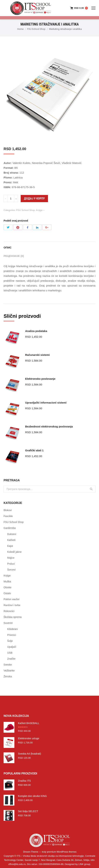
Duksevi (12, 534)
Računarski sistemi (37, 355)
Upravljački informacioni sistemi (46, 403)
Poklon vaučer (12, 599)
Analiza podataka (36, 331)
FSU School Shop (36, 29)
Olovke (8, 587)
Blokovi (8, 510)
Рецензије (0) (14, 256)
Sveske (8, 665)
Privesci (12, 635)
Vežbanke (9, 671)
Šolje (10, 641)
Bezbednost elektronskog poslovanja (49, 426)
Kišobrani (12, 629)
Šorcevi (11, 570)
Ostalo (7, 593)
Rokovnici (9, 611)
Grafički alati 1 (34, 450)
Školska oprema (13, 617)
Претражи (91, 489)
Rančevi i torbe (12, 605)
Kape (10, 546)
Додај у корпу (34, 198)
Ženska (8, 676)
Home (20, 29)
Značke (11, 659)
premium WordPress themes (62, 852)
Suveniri (8, 623)
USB (10, 653)
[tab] (49, 246)
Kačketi (11, 540)
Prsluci (11, 564)
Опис (8, 247)
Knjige (39, 210)
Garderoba (10, 528)
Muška (7, 581)
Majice (11, 558)
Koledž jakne (14, 552)
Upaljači (12, 647)
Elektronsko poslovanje (40, 379)
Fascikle (8, 516)
